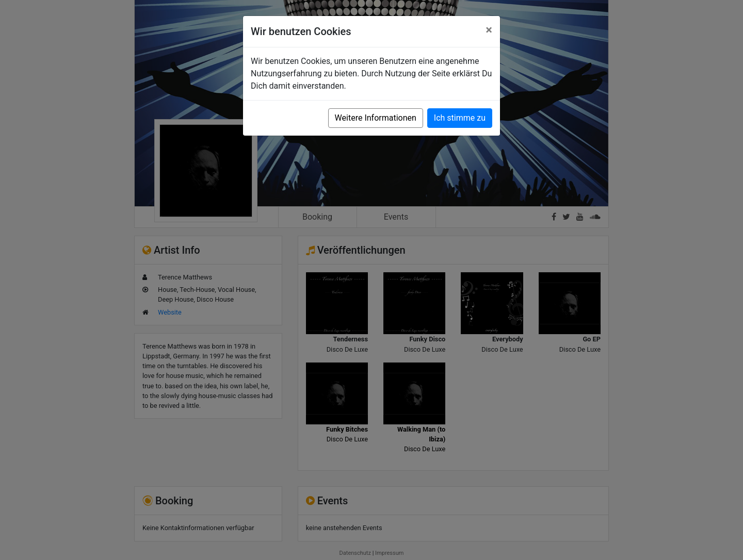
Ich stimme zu (460, 118)
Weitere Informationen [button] (376, 118)
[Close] (489, 30)
